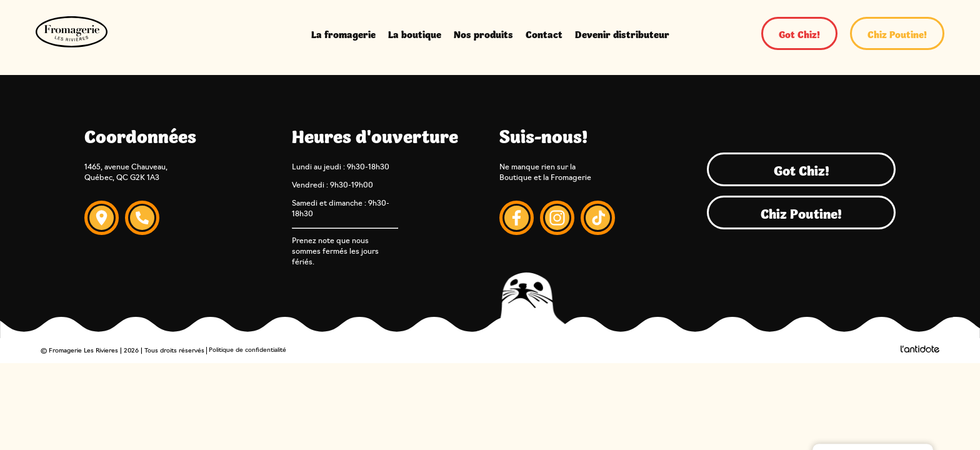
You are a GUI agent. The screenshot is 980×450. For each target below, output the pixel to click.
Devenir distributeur (622, 33)
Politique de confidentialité (247, 350)
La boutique (415, 33)
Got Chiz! (799, 33)
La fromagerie (343, 33)
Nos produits (483, 33)
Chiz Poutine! (897, 33)
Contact (544, 33)
